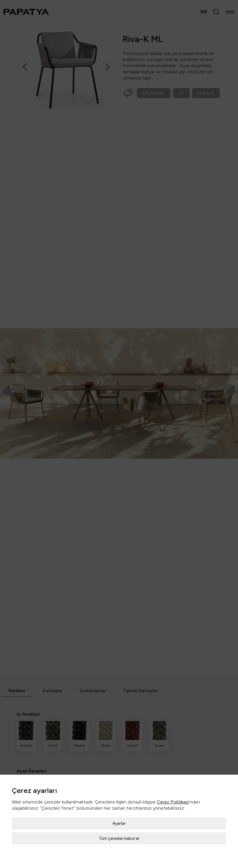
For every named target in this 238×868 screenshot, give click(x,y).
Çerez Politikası (173, 796)
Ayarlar (119, 818)
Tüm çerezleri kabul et (119, 833)
